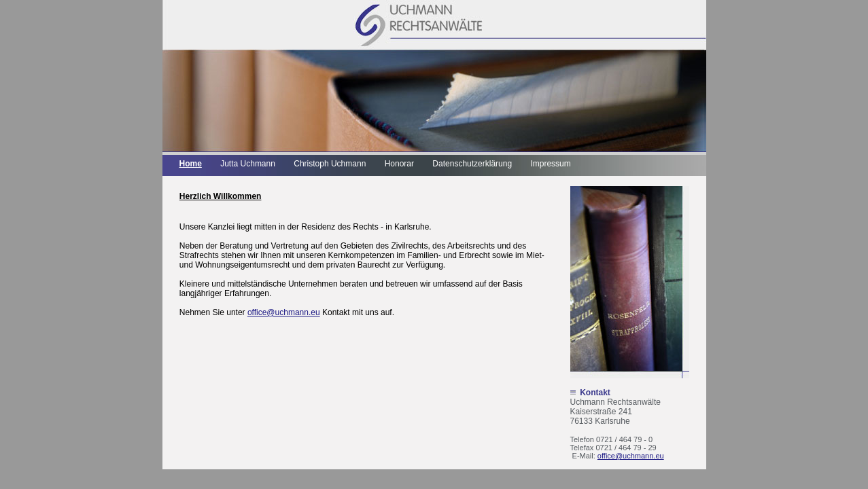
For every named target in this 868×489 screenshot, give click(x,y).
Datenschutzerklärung (472, 164)
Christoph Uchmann (330, 164)
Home (191, 164)
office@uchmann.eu (631, 456)
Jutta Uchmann (248, 164)
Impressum (550, 164)
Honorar (399, 164)
